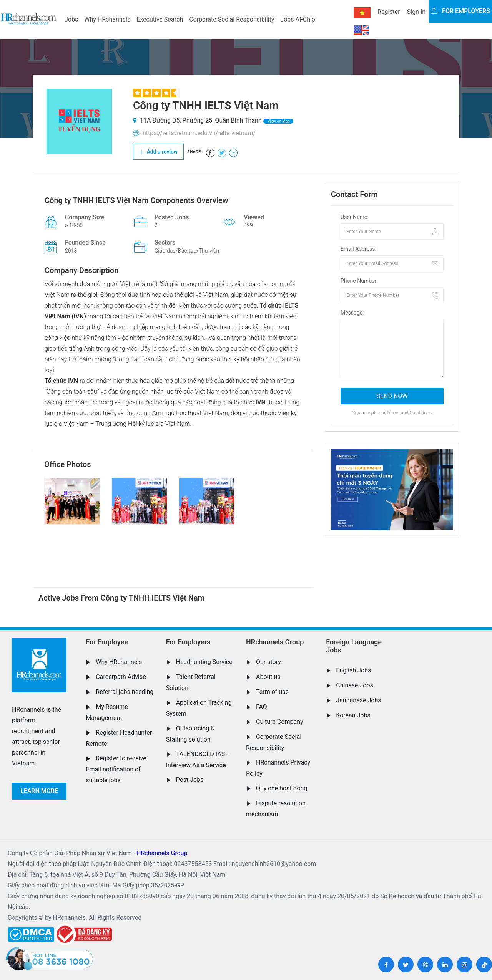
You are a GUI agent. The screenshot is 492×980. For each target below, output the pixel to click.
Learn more (39, 791)
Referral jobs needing (125, 692)
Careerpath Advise (121, 677)
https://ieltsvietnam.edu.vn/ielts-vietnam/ (199, 133)
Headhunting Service (204, 662)
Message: (352, 313)
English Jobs (353, 670)
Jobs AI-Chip (298, 19)
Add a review (158, 152)
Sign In (416, 12)
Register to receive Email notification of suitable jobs (116, 769)
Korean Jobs (353, 715)
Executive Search (160, 19)
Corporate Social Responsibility (232, 19)
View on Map (278, 121)
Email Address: (358, 249)
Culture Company (280, 722)
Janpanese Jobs (358, 700)
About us (268, 677)
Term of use (272, 692)
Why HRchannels (107, 19)
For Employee (107, 642)
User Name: (355, 217)
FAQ (262, 707)
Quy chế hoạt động (282, 788)
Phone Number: (359, 281)
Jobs (71, 19)
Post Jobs (190, 780)
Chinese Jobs (354, 685)
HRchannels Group (275, 642)
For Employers (188, 642)
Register (389, 12)
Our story (268, 662)
